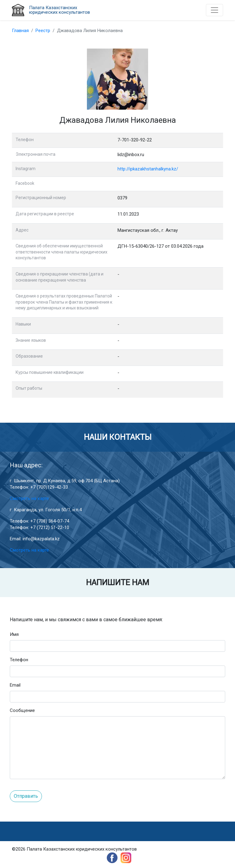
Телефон (19, 660)
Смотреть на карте (29, 498)
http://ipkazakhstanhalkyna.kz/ (148, 169)
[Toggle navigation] (214, 10)
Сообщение (22, 710)
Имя (14, 634)
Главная (20, 31)
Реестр (43, 31)
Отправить (26, 796)
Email (15, 685)
